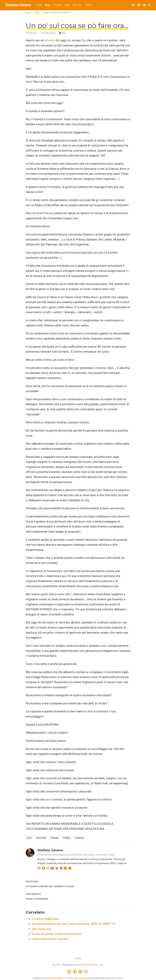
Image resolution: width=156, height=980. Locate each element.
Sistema (79, 838)
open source (80, 978)
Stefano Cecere (18, 5)
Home (28, 13)
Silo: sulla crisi (41, 929)
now (101, 965)
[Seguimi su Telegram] (139, 5)
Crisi (29, 838)
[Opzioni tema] (150, 5)
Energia (55, 838)
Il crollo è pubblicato (45, 919)
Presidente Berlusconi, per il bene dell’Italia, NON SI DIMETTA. (74, 924)
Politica (67, 838)
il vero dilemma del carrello (50, 939)
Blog (37, 13)
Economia (41, 838)
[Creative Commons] (78, 972)
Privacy (78, 958)
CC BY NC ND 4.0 (90, 965)
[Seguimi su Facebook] (133, 5)
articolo (50, 40)
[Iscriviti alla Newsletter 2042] (144, 5)
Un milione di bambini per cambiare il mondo (50, 886)
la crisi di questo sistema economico (57, 934)
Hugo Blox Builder (55, 978)
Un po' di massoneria (37, 899)
